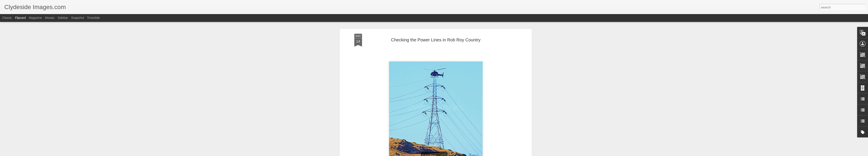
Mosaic (50, 18)
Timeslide (93, 18)
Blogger (448, 154)
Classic (7, 18)
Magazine (35, 18)
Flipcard (20, 18)
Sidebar (63, 18)
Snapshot (78, 18)
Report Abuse (460, 154)
